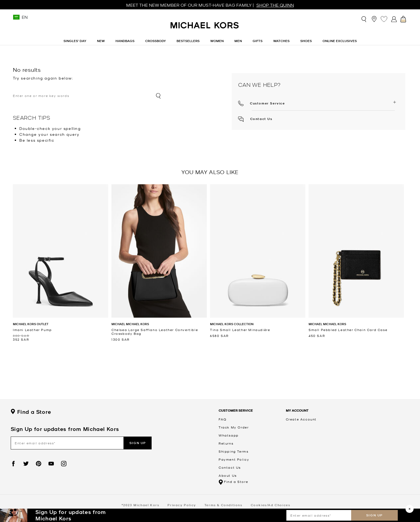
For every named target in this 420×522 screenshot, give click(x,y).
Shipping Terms (233, 451)
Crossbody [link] (155, 41)
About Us (228, 475)
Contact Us (255, 119)
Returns (226, 443)
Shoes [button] (306, 41)
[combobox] (87, 96)
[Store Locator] (374, 19)
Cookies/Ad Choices (271, 505)
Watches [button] (281, 41)
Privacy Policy (182, 505)
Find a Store (31, 412)
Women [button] (217, 41)
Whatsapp (229, 435)
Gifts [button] (258, 41)
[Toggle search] (364, 19)
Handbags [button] (125, 41)
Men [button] (238, 41)
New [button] (101, 41)
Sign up (374, 515)
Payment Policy (234, 459)
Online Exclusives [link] (340, 41)
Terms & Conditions (223, 505)
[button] (262, 103)
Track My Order (234, 427)
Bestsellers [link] (188, 41)
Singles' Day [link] (75, 41)
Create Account (301, 419)
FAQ (223, 419)
